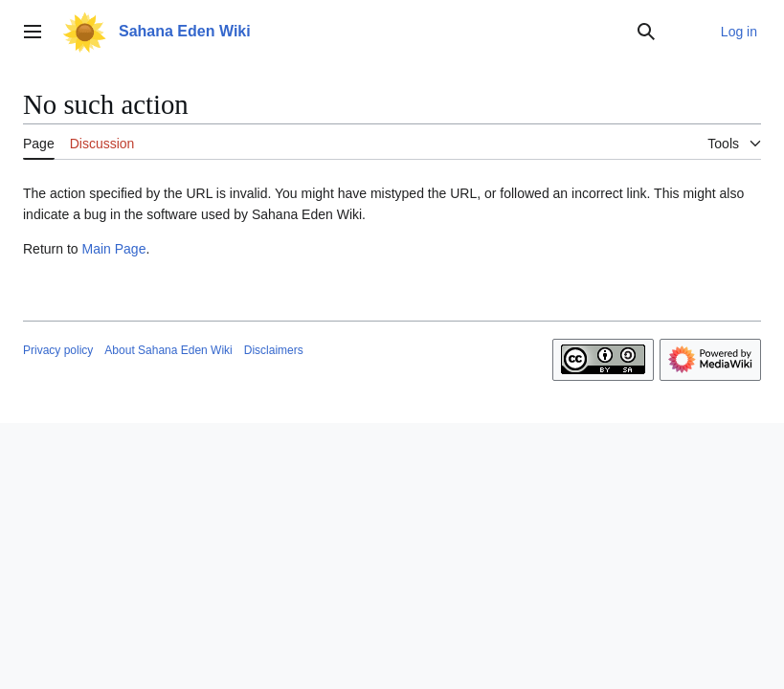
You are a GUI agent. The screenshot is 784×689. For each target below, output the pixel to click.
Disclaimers (274, 350)
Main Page (113, 249)
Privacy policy (58, 350)
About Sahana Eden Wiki (168, 350)
